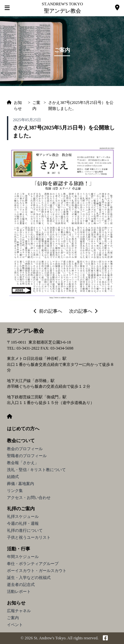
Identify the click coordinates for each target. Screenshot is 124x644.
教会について (21, 441)
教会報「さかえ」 (23, 463)
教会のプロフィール (25, 449)
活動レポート (19, 592)
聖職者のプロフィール (27, 456)
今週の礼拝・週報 (23, 523)
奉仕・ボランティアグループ (33, 564)
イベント (15, 625)
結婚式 (13, 477)
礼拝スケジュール (23, 517)
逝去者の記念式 (21, 585)
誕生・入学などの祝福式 (29, 578)
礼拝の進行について (25, 530)
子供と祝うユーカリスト (29, 537)
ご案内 (13, 618)
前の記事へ (48, 311)
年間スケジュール (23, 557)
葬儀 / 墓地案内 (21, 484)
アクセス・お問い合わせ (29, 498)
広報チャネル (19, 611)
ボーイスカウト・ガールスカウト (37, 571)
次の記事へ (83, 311)
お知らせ (16, 603)
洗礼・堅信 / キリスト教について (36, 470)
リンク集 (15, 491)
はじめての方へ (23, 429)
